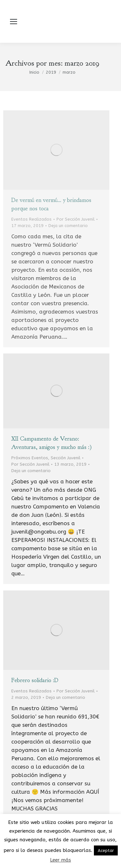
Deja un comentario (68, 226)
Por (76, 219)
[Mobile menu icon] (14, 22)
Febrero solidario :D (35, 680)
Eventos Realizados (31, 219)
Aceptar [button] (106, 850)
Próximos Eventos (30, 458)
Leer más (60, 860)
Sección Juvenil (66, 458)
